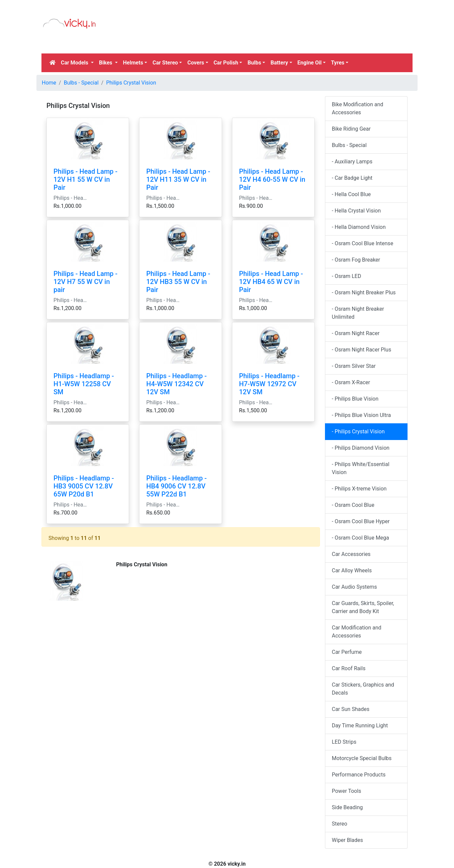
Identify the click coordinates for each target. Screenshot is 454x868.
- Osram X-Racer (351, 382)
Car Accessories (351, 554)
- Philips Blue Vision (355, 399)
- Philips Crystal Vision (358, 431)
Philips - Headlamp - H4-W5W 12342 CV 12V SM (176, 384)
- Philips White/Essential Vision (361, 468)
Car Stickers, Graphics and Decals (363, 689)
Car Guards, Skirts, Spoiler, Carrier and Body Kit (363, 607)
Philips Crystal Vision (131, 83)
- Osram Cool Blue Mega (361, 538)
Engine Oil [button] (310, 63)
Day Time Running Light (360, 726)
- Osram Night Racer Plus (362, 350)
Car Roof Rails (349, 668)
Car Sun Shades (351, 709)
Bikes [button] (106, 63)
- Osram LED (347, 276)
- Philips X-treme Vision (359, 489)
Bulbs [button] (254, 63)
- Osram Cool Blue (353, 505)
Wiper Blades (348, 840)
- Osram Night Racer (356, 333)
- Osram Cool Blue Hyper (361, 521)
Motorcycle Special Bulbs (362, 758)
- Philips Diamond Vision (361, 448)
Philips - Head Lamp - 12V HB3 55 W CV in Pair (178, 282)
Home (49, 83)
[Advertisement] (275, 35)
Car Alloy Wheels (352, 570)
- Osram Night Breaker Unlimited (358, 313)
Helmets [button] (133, 63)
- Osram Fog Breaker (356, 260)
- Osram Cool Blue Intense (363, 243)
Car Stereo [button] (165, 63)
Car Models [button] (75, 63)
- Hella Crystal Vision (357, 211)
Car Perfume (347, 652)
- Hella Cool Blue (351, 194)
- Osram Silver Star (354, 366)
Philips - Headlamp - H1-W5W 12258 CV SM (84, 384)
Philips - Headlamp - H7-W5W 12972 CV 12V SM (269, 384)
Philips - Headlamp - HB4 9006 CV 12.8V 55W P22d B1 (176, 486)
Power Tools (347, 791)
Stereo (340, 824)
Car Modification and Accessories (357, 632)
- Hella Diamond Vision (359, 227)
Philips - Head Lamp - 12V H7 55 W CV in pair (85, 282)
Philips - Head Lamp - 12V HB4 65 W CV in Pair (271, 282)
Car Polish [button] (226, 63)
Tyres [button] (338, 63)
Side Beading (348, 807)
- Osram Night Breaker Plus (364, 293)
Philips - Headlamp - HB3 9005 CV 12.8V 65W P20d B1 (84, 486)
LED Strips (344, 742)
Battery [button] (279, 63)
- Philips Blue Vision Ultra (362, 415)
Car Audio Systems (355, 587)
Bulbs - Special (81, 83)
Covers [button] (196, 63)
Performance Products (359, 775)
